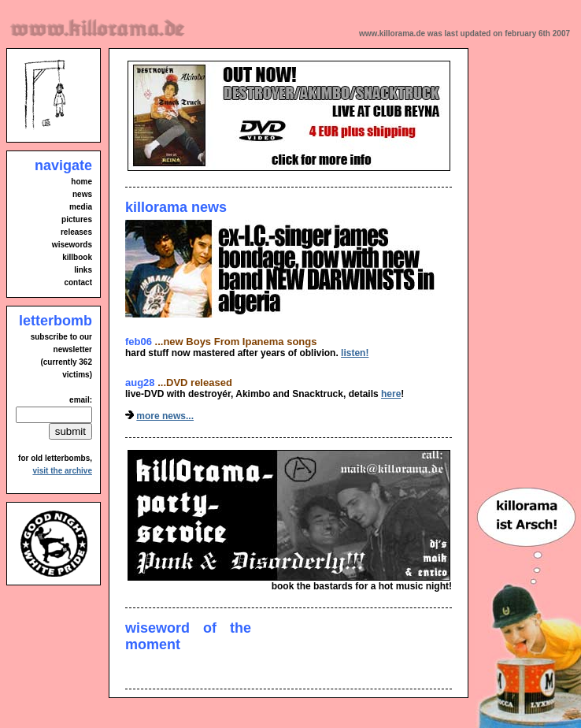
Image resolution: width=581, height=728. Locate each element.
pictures (77, 219)
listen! (355, 353)
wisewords (72, 245)
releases (76, 232)
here (391, 394)
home (81, 182)
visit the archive (62, 471)
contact (78, 282)
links (83, 270)
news (82, 194)
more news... (165, 416)
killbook (77, 257)
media (81, 207)
